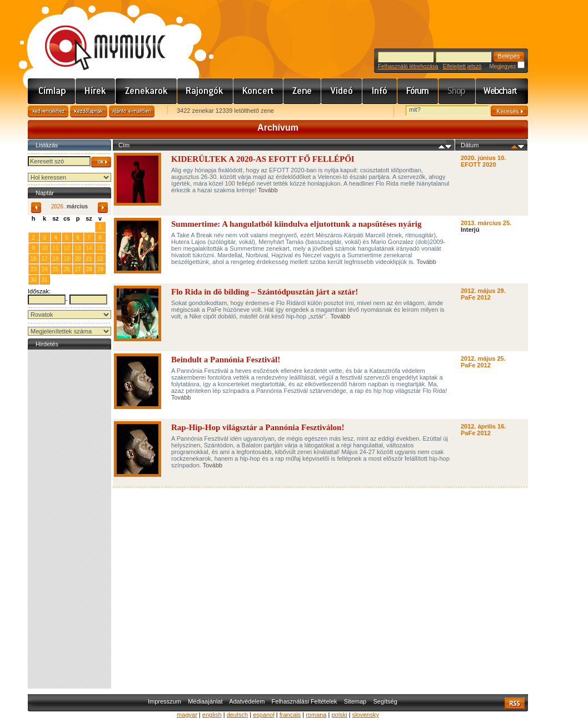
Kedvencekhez (48, 111)
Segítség (385, 701)
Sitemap (355, 701)
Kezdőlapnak (89, 111)
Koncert (258, 91)
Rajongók (205, 91)
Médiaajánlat (205, 701)
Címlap (52, 91)
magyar (187, 715)
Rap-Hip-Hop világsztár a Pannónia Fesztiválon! (258, 427)
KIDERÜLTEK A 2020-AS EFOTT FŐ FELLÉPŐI (263, 159)
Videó (342, 91)
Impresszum (165, 701)
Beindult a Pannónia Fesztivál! (226, 360)
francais (290, 715)
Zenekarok (146, 91)
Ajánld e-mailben (132, 111)
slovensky (366, 715)
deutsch (238, 715)
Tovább (268, 190)
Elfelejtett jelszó (462, 66)
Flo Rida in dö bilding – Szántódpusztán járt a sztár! (266, 292)
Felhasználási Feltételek (305, 701)
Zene (302, 91)
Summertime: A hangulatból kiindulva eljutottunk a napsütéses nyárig (297, 224)
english (212, 715)
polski (339, 715)
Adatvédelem (247, 701)
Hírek (96, 91)
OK (101, 162)
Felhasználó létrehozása (408, 66)
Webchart (502, 91)
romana (316, 715)
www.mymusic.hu (96, 36)
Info (380, 91)
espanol (264, 715)
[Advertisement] (69, 519)
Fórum (418, 91)
